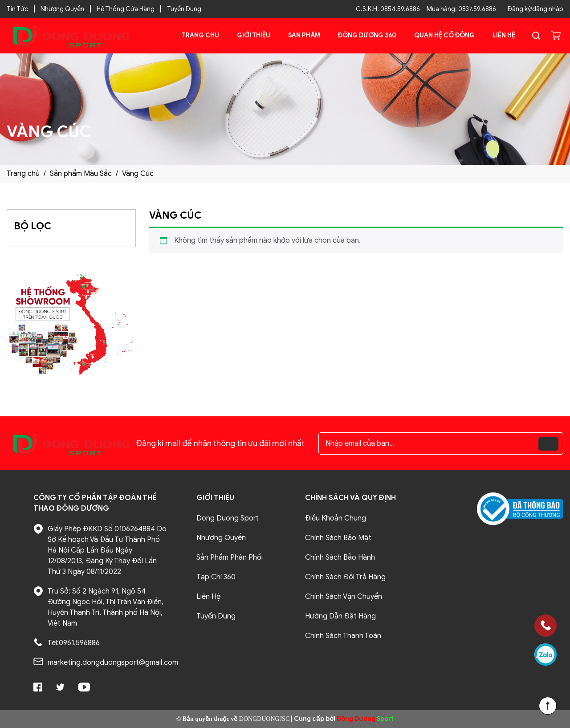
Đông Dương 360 (367, 35)
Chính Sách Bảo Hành (340, 557)
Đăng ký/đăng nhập (535, 9)
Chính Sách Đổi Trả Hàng (345, 577)
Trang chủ (200, 35)
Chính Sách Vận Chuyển (344, 597)
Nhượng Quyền (62, 9)
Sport (365, 719)
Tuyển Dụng (184, 9)
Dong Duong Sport (228, 518)
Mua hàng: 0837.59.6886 (461, 9)
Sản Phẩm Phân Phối (230, 557)
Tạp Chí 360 (216, 577)
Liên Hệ (504, 35)
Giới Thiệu (254, 35)
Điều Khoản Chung (336, 518)
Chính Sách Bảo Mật (338, 538)
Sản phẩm (304, 35)
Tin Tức (17, 9)
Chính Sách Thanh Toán (343, 636)
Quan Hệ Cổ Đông (444, 35)
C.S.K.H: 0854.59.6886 (388, 9)
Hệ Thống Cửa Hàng (126, 9)
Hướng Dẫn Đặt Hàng (340, 616)
